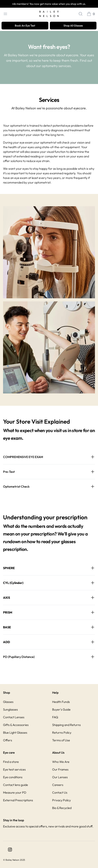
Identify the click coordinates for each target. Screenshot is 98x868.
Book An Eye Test (25, 26)
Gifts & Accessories (16, 725)
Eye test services (14, 769)
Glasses (8, 702)
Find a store (11, 762)
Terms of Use (61, 740)
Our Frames (60, 769)
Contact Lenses (14, 717)
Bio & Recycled (62, 808)
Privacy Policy (61, 800)
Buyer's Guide (61, 709)
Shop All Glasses (73, 26)
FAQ (55, 717)
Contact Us (60, 792)
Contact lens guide (16, 785)
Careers (58, 785)
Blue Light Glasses (15, 732)
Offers (8, 740)
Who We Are (61, 762)
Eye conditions (13, 777)
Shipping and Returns (66, 725)
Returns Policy (62, 732)
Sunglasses (10, 709)
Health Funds (61, 702)
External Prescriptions (18, 800)
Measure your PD (15, 792)
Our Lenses (60, 777)
